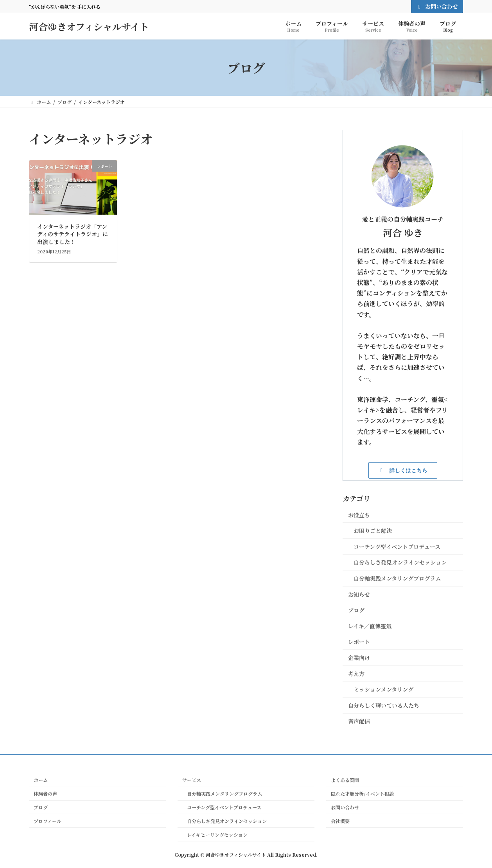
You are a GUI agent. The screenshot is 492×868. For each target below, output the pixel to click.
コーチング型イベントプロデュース (397, 547)
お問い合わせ (437, 6)
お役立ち (359, 515)
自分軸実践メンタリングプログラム (397, 578)
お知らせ (359, 594)
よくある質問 (345, 780)
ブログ (356, 610)
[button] (403, 470)
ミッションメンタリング (383, 689)
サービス (192, 780)
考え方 (356, 674)
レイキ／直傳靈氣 (370, 626)
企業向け (359, 658)
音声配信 (359, 721)
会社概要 (340, 821)
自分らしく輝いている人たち (384, 705)
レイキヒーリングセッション (215, 835)
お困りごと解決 (373, 531)
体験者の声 (45, 794)
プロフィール (48, 821)
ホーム (41, 780)
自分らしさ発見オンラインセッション (400, 562)
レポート (359, 642)
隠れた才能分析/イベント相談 (362, 794)
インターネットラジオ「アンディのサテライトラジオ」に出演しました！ (73, 234)
